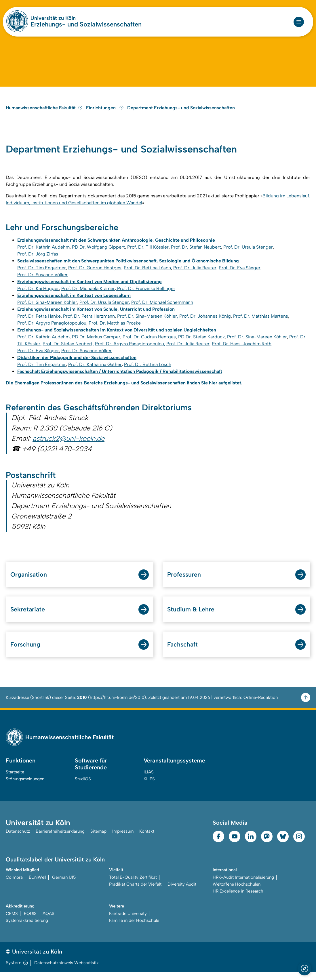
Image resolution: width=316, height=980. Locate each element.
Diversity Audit (182, 893)
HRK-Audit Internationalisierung (243, 886)
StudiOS (83, 787)
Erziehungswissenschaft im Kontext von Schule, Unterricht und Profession (96, 316)
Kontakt (147, 840)
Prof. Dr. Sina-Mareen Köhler (47, 309)
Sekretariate (28, 617)
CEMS (12, 922)
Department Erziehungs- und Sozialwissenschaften (181, 113)
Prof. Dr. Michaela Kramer (88, 295)
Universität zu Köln (53, 18)
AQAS (48, 922)
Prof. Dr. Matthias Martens (261, 323)
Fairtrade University (128, 922)
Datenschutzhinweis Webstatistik (66, 971)
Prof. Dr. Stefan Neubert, (68, 351)
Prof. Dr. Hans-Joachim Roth (242, 351)
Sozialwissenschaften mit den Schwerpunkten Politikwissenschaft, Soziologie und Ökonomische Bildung (128, 268)
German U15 (64, 886)
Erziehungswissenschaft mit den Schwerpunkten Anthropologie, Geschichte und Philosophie (116, 247)
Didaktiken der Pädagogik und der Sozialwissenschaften (77, 364)
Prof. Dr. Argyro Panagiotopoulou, (130, 351)
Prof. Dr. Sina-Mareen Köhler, (148, 323)
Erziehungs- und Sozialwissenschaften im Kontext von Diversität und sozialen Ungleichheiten (117, 337)
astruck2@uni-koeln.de (68, 446)
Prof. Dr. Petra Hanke (39, 323)
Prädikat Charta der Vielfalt (135, 893)
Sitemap (98, 840)
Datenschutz (18, 840)
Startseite (15, 780)
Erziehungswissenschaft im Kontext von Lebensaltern (74, 302)
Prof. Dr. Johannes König (205, 323)
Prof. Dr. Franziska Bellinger (146, 295)
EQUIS (30, 922)
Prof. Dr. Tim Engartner (42, 275)
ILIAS (149, 780)
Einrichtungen (105, 113)
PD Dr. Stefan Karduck (201, 344)
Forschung (25, 652)
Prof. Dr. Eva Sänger (240, 275)
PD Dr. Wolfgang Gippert (98, 254)
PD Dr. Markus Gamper (96, 344)
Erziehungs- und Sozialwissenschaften (86, 24)
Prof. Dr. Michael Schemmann (162, 309)
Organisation (29, 582)
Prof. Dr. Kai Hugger (38, 295)
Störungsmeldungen (25, 787)
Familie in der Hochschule (134, 929)
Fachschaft (183, 652)
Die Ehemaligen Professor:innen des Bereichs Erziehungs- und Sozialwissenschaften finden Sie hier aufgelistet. (124, 390)
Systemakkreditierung (27, 929)
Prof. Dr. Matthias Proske (115, 330)
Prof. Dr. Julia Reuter (195, 275)
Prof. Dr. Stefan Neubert (196, 254)
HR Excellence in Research (238, 899)
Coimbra (14, 886)
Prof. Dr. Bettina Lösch (147, 275)
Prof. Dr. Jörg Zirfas (38, 261)
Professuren (184, 582)
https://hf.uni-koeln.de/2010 (117, 706)
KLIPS (149, 787)
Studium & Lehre (191, 617)
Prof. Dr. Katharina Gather (95, 371)
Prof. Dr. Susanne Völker (42, 282)
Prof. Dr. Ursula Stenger (248, 254)
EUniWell (37, 886)
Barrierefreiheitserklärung (60, 840)
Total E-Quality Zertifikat (133, 886)
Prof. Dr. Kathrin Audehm (43, 254)
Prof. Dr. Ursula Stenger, (105, 309)
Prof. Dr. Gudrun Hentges (95, 275)
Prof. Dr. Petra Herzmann (89, 323)
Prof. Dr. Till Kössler (148, 254)
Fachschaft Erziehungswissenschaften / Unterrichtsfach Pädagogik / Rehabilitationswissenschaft (120, 378)
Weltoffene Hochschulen (237, 893)
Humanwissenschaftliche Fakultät (44, 113)
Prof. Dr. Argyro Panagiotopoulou (52, 330)
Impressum (123, 840)
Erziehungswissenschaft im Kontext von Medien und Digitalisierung (90, 288)
